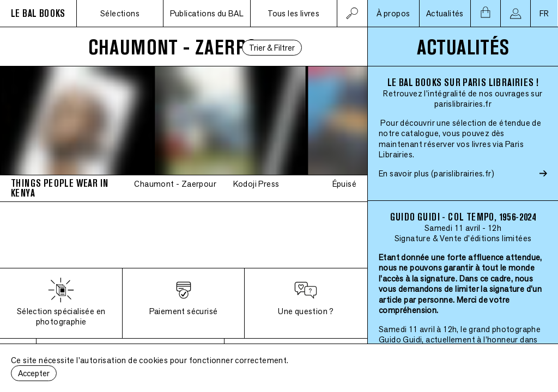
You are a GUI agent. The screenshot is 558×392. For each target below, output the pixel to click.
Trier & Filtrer (272, 48)
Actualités (445, 13)
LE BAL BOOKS (38, 13)
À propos (393, 13)
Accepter (34, 373)
